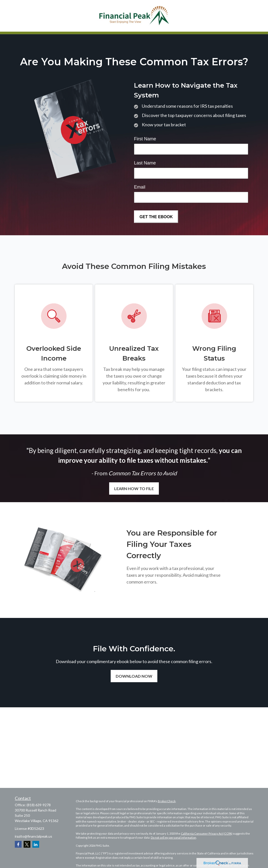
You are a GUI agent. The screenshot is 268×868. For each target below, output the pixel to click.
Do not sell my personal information (174, 837)
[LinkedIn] (36, 844)
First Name (145, 139)
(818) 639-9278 (39, 805)
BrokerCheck (167, 801)
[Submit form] (156, 217)
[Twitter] (27, 844)
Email (140, 187)
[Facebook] (18, 844)
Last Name (145, 163)
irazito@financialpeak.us (33, 836)
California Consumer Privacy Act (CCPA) (207, 833)
